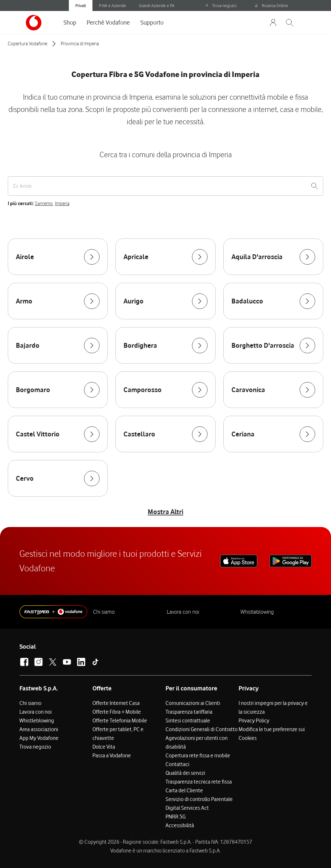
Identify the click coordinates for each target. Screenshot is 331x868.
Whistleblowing (257, 612)
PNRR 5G (176, 817)
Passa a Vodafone (112, 755)
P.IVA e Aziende (112, 5)
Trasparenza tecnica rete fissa (199, 782)
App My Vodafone (39, 738)
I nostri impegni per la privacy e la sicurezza (273, 707)
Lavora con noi (183, 612)
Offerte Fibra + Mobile (117, 712)
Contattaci (177, 764)
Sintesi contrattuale (188, 720)
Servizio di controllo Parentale (199, 799)
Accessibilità (180, 825)
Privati (81, 5)
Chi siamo (104, 612)
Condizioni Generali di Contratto (202, 729)
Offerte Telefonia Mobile (120, 720)
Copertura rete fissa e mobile (198, 755)
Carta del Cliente (184, 790)
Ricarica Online (272, 5)
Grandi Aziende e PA (157, 5)
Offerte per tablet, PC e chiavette (118, 734)
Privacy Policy (254, 720)
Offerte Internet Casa (116, 703)
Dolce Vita (104, 747)
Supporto (152, 22)
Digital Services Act (187, 808)
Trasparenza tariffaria (189, 712)
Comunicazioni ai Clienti (193, 703)
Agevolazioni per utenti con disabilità (197, 742)
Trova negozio (221, 5)
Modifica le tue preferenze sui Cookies (272, 734)
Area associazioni (39, 729)
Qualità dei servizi (185, 773)
